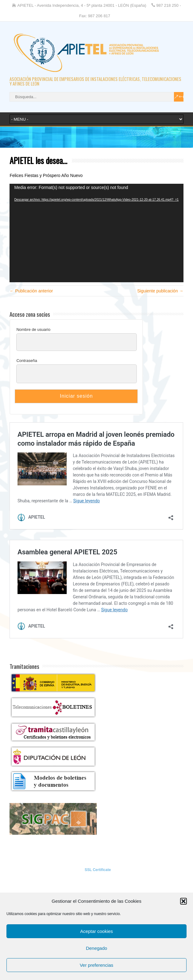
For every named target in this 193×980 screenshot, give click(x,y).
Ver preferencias (96, 965)
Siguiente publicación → (160, 291)
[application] (96, 233)
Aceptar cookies (97, 931)
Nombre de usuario (33, 329)
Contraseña (27, 361)
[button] (183, 901)
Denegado (96, 948)
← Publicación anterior (31, 291)
